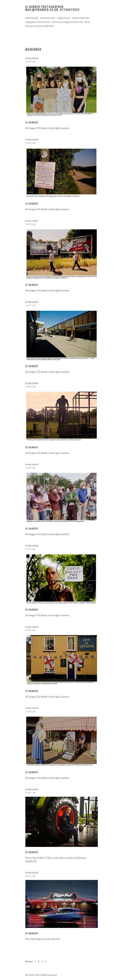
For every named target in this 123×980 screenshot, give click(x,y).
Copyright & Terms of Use (38, 22)
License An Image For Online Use (67, 22)
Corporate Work (48, 18)
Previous (29, 962)
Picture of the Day (81, 18)
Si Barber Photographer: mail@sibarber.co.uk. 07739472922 (53, 8)
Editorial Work (32, 18)
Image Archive (64, 18)
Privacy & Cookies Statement (40, 26)
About (87, 22)
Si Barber (32, 122)
